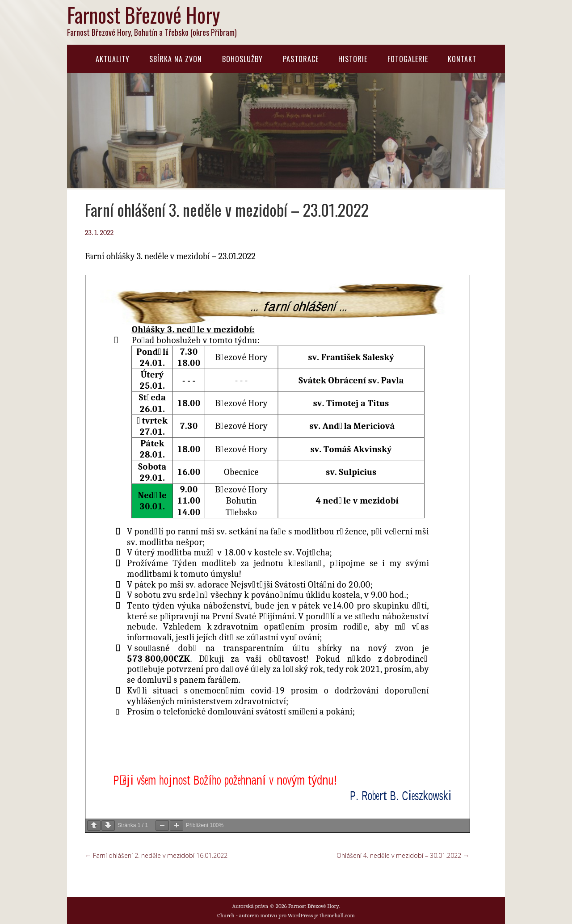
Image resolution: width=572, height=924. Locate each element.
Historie (353, 59)
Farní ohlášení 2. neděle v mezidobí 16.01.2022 (156, 855)
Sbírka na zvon (176, 59)
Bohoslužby (242, 59)
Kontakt (462, 59)
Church (226, 915)
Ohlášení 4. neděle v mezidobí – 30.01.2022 (403, 855)
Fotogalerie (408, 59)
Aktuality (113, 59)
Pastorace (301, 59)
